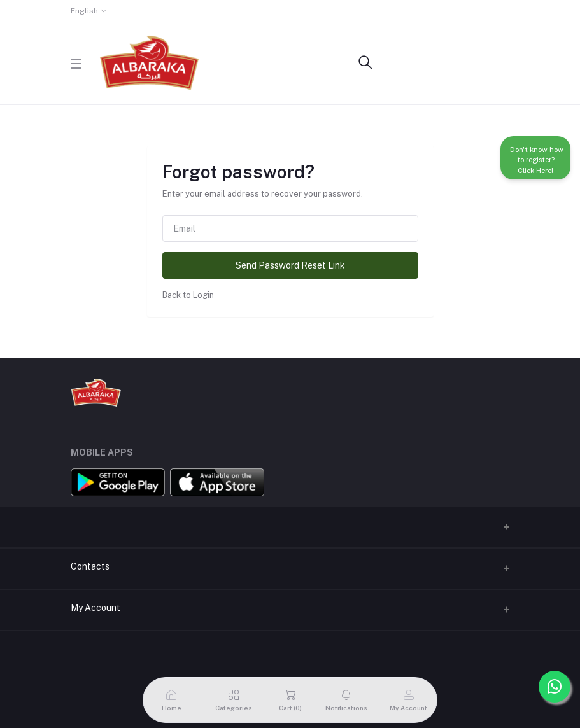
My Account (95, 608)
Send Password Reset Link (290, 265)
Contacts (90, 566)
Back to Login (188, 295)
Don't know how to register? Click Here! (536, 158)
